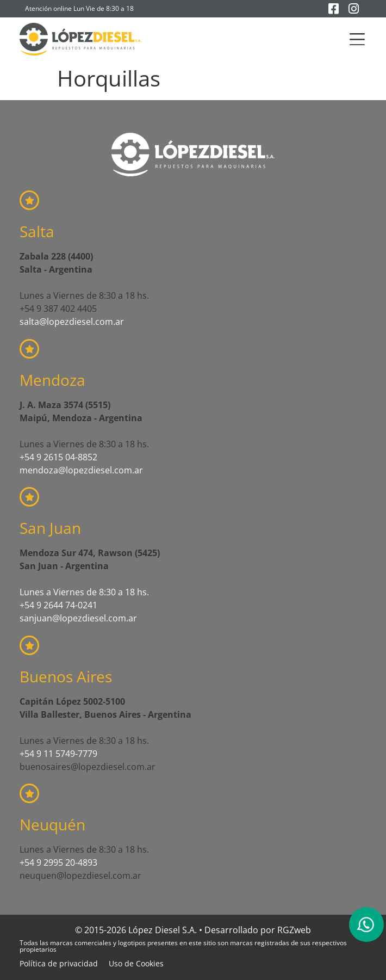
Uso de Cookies (136, 963)
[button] (357, 39)
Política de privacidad (59, 963)
